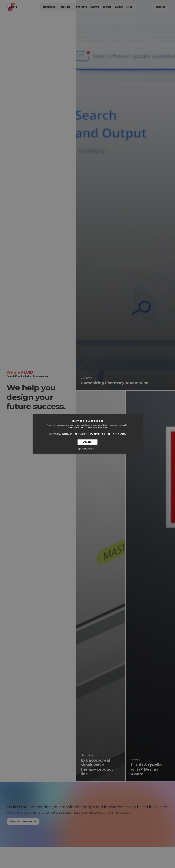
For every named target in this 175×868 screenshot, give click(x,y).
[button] (87, 449)
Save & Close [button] (88, 442)
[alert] (87, 434)
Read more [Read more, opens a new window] (103, 428)
